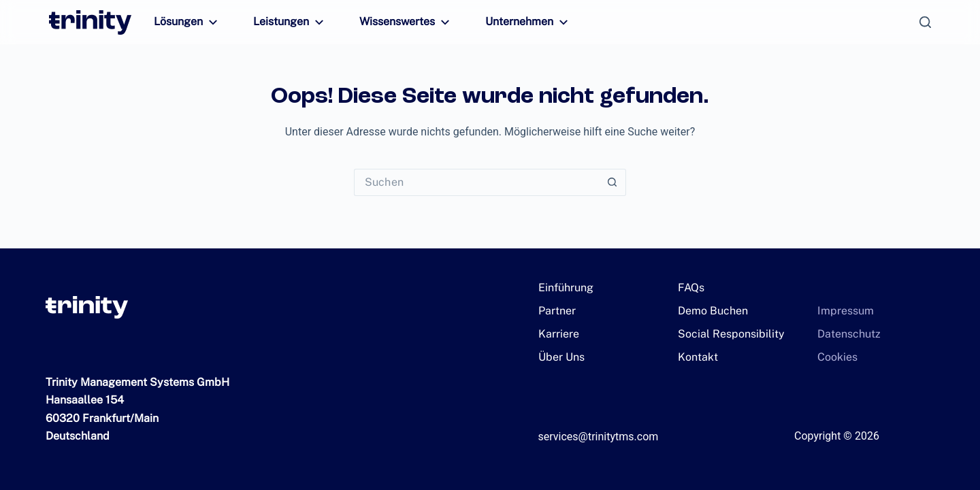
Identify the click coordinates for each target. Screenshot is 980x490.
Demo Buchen (709, 311)
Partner (554, 311)
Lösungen (186, 22)
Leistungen (284, 22)
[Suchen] (925, 22)
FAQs (690, 288)
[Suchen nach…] (476, 182)
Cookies (835, 357)
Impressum (842, 311)
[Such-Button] (612, 182)
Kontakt (696, 357)
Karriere (556, 334)
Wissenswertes (394, 22)
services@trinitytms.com (599, 437)
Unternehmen (511, 22)
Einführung (563, 288)
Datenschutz (844, 334)
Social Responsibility (724, 334)
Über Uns (559, 357)
